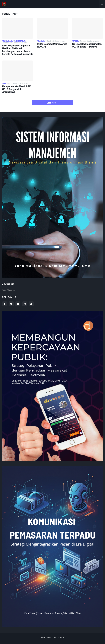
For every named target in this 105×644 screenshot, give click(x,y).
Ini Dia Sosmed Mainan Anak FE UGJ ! (52, 45)
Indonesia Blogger (57, 637)
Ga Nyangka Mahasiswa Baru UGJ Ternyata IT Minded (87, 45)
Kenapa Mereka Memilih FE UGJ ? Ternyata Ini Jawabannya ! (16, 89)
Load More (52, 103)
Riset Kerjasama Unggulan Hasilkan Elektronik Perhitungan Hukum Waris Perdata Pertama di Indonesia (17, 50)
